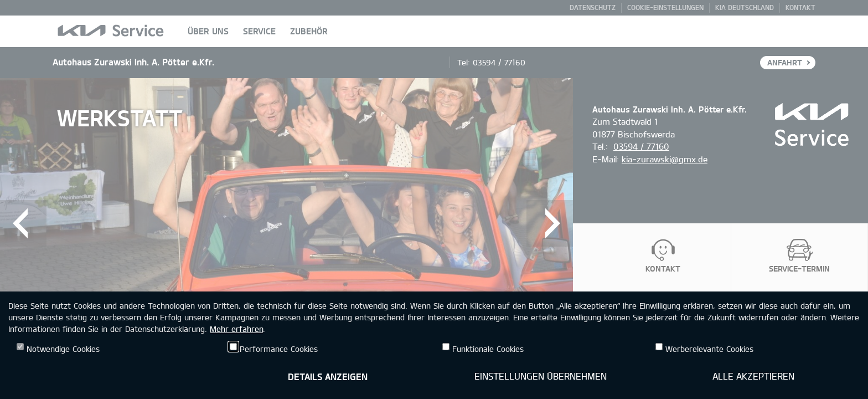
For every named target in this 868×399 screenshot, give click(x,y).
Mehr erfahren (236, 329)
